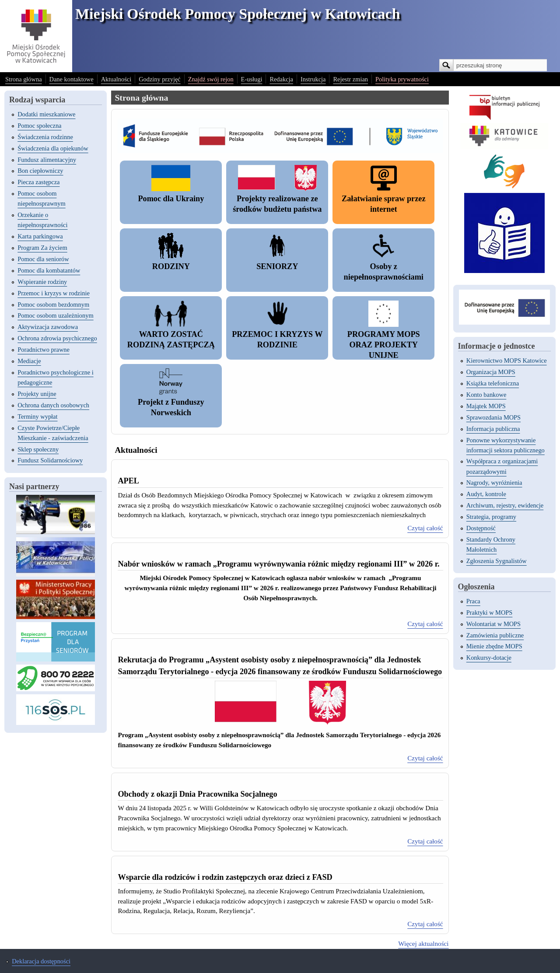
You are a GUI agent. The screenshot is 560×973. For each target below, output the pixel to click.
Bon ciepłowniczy (40, 171)
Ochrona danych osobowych (53, 405)
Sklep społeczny (38, 449)
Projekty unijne (37, 394)
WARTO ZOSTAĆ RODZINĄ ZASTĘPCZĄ (171, 339)
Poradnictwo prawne (44, 350)
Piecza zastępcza (38, 182)
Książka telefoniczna (493, 383)
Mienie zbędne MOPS (494, 646)
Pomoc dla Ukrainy (171, 199)
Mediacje (29, 361)
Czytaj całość (425, 528)
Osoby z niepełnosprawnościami (384, 272)
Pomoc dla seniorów (43, 259)
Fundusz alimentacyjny (47, 160)
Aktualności (116, 79)
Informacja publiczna (493, 429)
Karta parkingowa (40, 236)
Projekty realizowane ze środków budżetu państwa (277, 204)
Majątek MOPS (486, 406)
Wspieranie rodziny (42, 282)
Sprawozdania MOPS (493, 417)
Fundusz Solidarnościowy (50, 460)
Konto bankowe (486, 395)
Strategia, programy (491, 517)
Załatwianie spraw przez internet (383, 204)
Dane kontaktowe (72, 79)
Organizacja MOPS (491, 372)
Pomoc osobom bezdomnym (53, 304)
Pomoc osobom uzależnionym (55, 315)
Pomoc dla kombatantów (49, 270)
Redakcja (281, 79)
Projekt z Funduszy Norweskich (171, 407)
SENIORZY (277, 266)
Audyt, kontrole (486, 494)
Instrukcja (313, 79)
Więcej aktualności (423, 943)
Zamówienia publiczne (495, 635)
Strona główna (24, 79)
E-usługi (252, 79)
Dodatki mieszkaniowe (46, 114)
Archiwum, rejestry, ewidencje (505, 505)
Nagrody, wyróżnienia (494, 483)
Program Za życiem (42, 248)
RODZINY (171, 266)
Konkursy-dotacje (489, 658)
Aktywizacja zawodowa (48, 327)
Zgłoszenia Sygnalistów (497, 561)
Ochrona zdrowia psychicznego (57, 338)
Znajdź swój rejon (211, 79)
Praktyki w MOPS (490, 612)
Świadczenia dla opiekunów (53, 148)
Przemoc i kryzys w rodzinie (54, 293)
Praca (473, 601)
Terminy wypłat (37, 416)
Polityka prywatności (402, 79)
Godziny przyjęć (160, 79)
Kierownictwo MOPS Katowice (507, 360)
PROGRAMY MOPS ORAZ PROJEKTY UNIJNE (384, 345)
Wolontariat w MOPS (493, 624)
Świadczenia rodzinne (45, 137)
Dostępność (481, 528)
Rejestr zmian (350, 79)
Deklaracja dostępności (41, 961)
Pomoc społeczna (39, 126)
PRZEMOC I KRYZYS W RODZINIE (277, 339)
